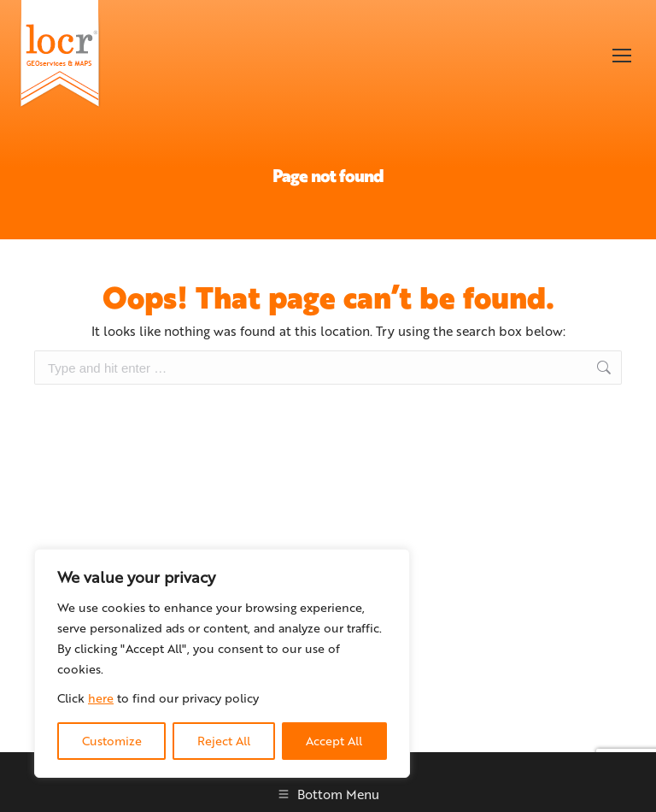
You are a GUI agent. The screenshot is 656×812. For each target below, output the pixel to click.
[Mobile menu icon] (622, 56)
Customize (112, 741)
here (101, 698)
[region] (222, 663)
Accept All (334, 741)
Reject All (224, 741)
